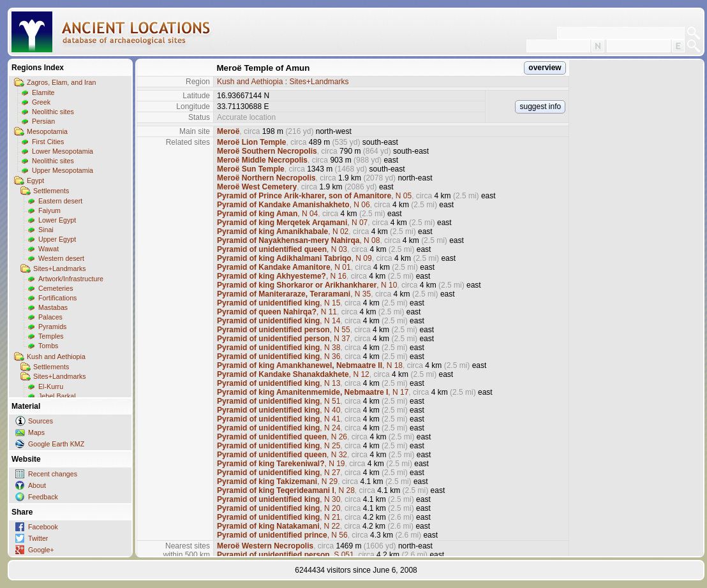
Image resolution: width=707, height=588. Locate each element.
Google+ (41, 550)
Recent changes (53, 474)
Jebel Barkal (57, 396)
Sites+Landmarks (60, 268)
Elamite (43, 92)
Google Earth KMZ (56, 444)
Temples (51, 336)
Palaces (50, 317)
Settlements (51, 191)
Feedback (43, 497)
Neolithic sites (53, 112)
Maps (36, 432)
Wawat (48, 249)
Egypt (35, 180)
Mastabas (53, 307)
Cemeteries (56, 288)
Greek (41, 102)
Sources (41, 421)
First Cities (48, 142)
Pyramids (52, 327)
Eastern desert (60, 201)
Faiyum (49, 210)
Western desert (61, 258)
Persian (43, 121)
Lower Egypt (57, 220)
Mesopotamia (47, 131)
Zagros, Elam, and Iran (61, 82)
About (37, 485)
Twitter (38, 538)
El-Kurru (51, 386)
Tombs (48, 346)
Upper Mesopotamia (63, 170)
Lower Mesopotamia (63, 151)
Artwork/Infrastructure (71, 279)
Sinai (46, 230)
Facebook (43, 527)
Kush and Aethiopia (56, 356)
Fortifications (57, 298)
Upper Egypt (57, 239)
